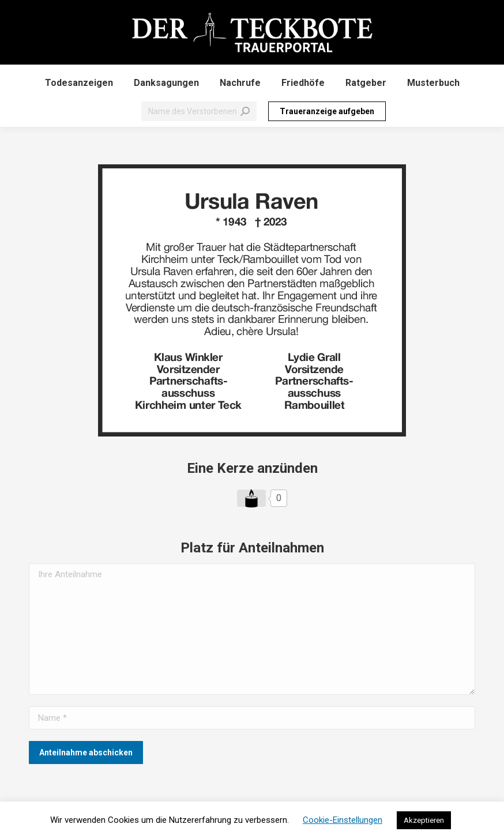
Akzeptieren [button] (424, 820)
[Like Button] (251, 498)
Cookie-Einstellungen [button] (343, 820)
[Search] (199, 111)
